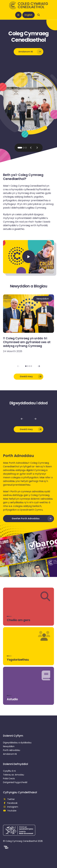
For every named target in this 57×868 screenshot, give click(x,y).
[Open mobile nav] (18, 15)
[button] (28, 52)
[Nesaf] (35, 419)
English (28, 15)
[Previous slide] (31, 148)
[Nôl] (22, 419)
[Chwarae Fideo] (29, 257)
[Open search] (39, 15)
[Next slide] (37, 148)
